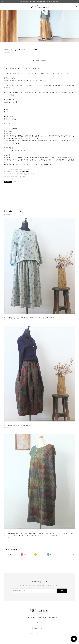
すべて (10, 554)
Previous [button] (3, 26)
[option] (40, 26)
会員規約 (54, 618)
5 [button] (42, 44)
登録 (62, 591)
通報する (17, 182)
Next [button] (76, 26)
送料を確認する (25, 172)
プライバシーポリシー (28, 618)
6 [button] (43, 44)
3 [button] (39, 44)
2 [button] (38, 44)
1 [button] (36, 44)
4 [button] (40, 44)
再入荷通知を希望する (39, 61)
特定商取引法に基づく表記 (44, 618)
